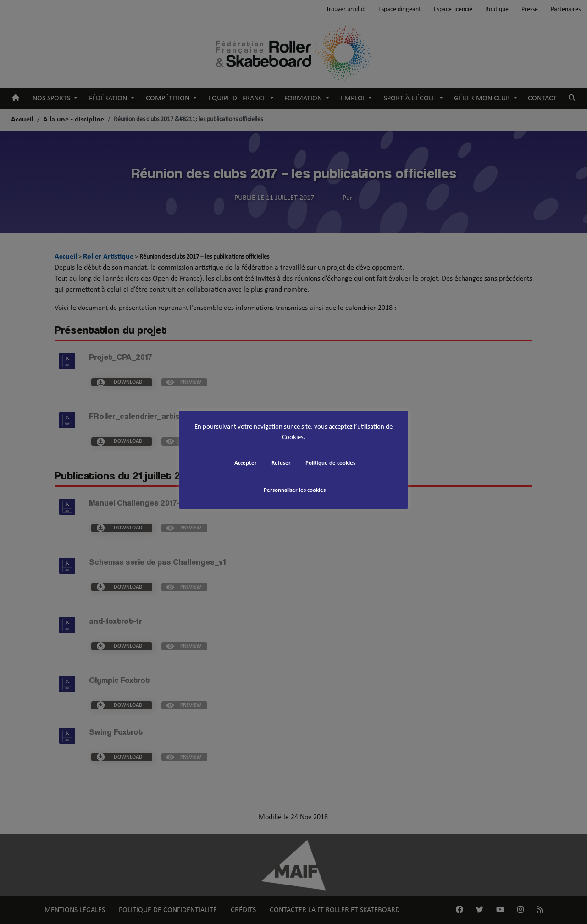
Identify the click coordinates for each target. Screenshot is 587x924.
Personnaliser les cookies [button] (295, 490)
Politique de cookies (330, 463)
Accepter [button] (246, 463)
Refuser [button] (281, 463)
